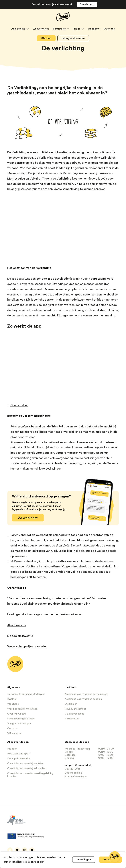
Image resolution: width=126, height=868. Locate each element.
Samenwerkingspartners (21, 719)
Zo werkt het (41, 29)
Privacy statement (75, 709)
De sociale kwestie (20, 636)
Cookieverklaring (75, 714)
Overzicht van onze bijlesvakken (26, 764)
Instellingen (84, 860)
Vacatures (13, 704)
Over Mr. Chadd (16, 714)
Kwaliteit (12, 699)
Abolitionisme (17, 625)
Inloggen (12, 749)
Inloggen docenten (73, 38)
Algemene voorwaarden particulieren (86, 694)
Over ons (109, 29)
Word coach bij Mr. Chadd (22, 709)
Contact (12, 729)
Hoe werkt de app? (18, 754)
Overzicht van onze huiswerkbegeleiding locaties (30, 775)
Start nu (46, 38)
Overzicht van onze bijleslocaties (26, 768)
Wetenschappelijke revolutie (26, 647)
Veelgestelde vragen (19, 724)
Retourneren (72, 719)
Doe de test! (87, 4)
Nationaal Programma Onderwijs (26, 694)
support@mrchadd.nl (78, 765)
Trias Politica (60, 427)
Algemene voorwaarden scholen (83, 699)
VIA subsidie (14, 733)
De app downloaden (19, 759)
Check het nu (19, 405)
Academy (94, 29)
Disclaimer (71, 704)
